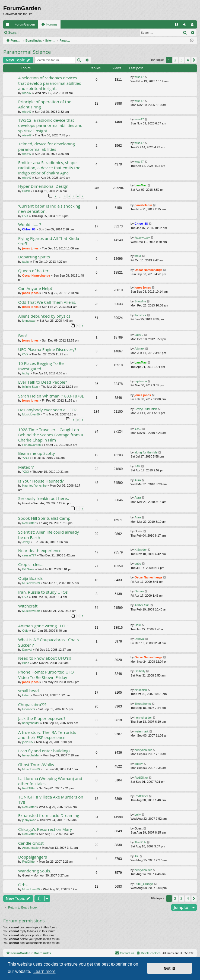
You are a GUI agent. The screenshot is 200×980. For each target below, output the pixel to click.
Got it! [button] (170, 968)
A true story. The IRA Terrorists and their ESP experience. (47, 735)
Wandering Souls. (35, 871)
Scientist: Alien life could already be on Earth (49, 535)
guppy (139, 764)
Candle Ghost (31, 843)
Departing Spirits (34, 257)
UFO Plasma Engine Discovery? (47, 349)
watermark (142, 731)
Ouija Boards (30, 578)
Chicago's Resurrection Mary (45, 829)
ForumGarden (25, 24)
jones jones (31, 248)
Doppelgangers (33, 857)
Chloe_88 (29, 229)
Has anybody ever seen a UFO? (47, 410)
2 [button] (175, 60)
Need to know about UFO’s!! (45, 658)
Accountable (31, 848)
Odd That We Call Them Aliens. (47, 302)
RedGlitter (29, 523)
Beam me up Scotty (36, 453)
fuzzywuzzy (142, 237)
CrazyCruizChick (146, 409)
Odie (25, 631)
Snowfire (140, 301)
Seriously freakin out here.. (44, 498)
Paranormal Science (27, 52)
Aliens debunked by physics (44, 316)
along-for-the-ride (146, 452)
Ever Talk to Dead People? (43, 382)
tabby (26, 262)
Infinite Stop (30, 387)
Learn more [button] (45, 971)
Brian (26, 663)
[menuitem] (176, 24)
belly (138, 815)
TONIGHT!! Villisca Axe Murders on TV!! (51, 799)
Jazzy (26, 542)
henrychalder (31, 723)
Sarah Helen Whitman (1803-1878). (51, 396)
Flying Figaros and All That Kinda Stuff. (49, 241)
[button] (194, 60)
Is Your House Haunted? (41, 481)
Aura (138, 480)
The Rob (140, 842)
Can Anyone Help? (35, 288)
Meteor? (26, 467)
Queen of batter (33, 271)
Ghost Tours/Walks (36, 765)
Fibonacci (29, 709)
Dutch (26, 191)
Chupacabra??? (32, 705)
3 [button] (182, 60)
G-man (139, 591)
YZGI (138, 429)
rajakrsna (141, 381)
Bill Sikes (28, 569)
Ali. (137, 856)
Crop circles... (31, 564)
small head (28, 691)
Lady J (139, 335)
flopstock (140, 315)
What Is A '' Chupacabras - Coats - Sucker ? (50, 642)
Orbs (23, 885)
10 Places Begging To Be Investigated (41, 366)
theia (138, 256)
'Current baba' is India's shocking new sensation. (49, 209)
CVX (25, 216)
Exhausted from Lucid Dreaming (49, 815)
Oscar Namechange (36, 275)
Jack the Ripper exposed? (42, 718)
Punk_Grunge (144, 884)
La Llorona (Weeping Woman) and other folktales (50, 781)
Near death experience (40, 550)
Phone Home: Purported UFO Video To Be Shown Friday (46, 674)
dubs (138, 563)
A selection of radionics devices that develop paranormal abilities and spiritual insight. (50, 83)
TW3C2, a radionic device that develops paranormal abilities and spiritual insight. (50, 125)
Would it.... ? (30, 224)
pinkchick (141, 690)
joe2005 (28, 742)
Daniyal (27, 650)
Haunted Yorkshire (34, 486)
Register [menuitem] (194, 26)
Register (48, 33)
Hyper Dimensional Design (43, 186)
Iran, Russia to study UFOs (43, 592)
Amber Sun (142, 605)
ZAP (137, 466)
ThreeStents (143, 704)
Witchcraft (28, 606)
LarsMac (141, 185)
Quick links (8, 26)
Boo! (23, 336)
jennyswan (29, 321)
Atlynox (139, 349)
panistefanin (143, 205)
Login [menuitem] (186, 26)
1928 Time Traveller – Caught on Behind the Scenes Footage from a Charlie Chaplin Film (51, 435)
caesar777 (29, 555)
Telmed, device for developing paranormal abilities (47, 146)
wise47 (27, 93)
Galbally (140, 671)
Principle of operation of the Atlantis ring (45, 104)
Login (30, 33)
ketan (26, 695)
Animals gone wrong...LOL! (43, 626)
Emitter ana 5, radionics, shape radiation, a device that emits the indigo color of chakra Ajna (49, 168)
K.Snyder (141, 550)
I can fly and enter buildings (44, 751)
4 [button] (188, 60)
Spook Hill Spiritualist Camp (44, 518)
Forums (52, 24)
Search (13, 33)
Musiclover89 (31, 414)
